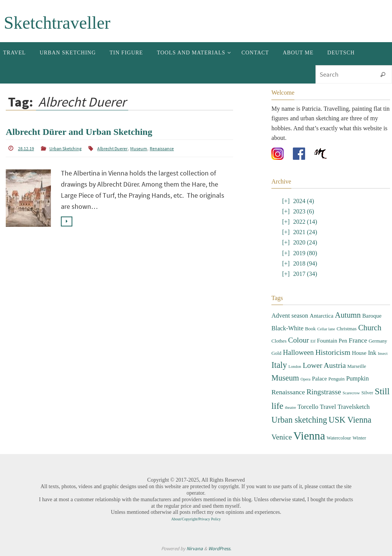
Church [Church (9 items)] (370, 328)
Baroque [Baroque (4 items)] (372, 316)
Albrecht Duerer (112, 148)
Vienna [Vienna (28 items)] (309, 436)
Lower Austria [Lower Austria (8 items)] (324, 365)
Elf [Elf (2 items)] (313, 341)
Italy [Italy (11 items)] (279, 365)
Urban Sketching (65, 148)
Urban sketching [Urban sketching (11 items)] (299, 420)
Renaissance (162, 148)
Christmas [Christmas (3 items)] (346, 329)
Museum (139, 148)
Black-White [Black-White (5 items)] (287, 328)
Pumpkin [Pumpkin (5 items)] (357, 378)
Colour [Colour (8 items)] (299, 340)
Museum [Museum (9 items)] (285, 378)
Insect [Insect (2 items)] (383, 353)
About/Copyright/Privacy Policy (196, 519)
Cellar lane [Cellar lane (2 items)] (326, 329)
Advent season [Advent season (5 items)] (290, 316)
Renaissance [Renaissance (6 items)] (288, 392)
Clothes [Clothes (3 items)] (279, 341)
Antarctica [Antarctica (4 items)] (322, 316)
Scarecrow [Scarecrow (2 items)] (351, 393)
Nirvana (195, 549)
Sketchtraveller (57, 23)
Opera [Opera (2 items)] (305, 379)
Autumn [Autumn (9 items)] (348, 315)
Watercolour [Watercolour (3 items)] (339, 438)
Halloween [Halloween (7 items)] (298, 352)
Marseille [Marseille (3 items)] (357, 366)
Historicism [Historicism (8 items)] (333, 352)
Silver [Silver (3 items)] (367, 393)
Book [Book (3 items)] (310, 329)
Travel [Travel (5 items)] (328, 407)
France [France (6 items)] (358, 340)
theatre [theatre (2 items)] (290, 408)
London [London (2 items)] (295, 367)
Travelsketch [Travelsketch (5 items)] (354, 407)
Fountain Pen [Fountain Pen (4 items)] (332, 341)
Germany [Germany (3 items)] (378, 341)
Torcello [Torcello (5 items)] (308, 407)
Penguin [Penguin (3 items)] (336, 379)
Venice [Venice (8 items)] (282, 437)
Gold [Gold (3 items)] (276, 353)
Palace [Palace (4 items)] (319, 379)
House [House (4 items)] (359, 353)
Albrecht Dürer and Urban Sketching (79, 132)
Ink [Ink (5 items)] (372, 353)
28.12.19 (26, 148)
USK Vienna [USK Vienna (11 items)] (350, 420)
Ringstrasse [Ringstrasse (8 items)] (324, 392)
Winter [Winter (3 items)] (359, 438)
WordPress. (220, 549)
